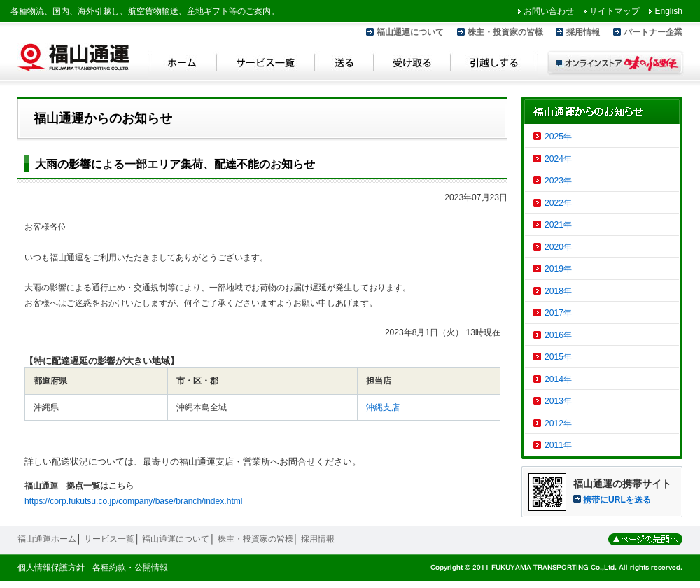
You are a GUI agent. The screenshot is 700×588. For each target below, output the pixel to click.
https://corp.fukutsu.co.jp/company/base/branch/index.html (134, 501)
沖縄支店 (383, 407)
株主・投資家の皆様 (505, 32)
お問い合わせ (549, 11)
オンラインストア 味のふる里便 (615, 63)
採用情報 (583, 32)
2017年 (558, 313)
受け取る (412, 65)
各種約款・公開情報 (130, 568)
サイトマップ (615, 11)
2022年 (558, 203)
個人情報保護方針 (51, 568)
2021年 (558, 225)
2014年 (558, 379)
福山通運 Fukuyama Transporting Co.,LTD (73, 57)
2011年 (558, 445)
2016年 (558, 335)
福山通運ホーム (47, 539)
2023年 (558, 181)
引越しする (495, 65)
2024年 (558, 159)
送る (344, 65)
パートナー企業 (653, 32)
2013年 (558, 401)
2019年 (558, 269)
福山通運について (410, 32)
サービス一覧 (266, 65)
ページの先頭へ (645, 539)
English (668, 11)
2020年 (558, 247)
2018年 (558, 291)
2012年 (558, 423)
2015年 (558, 357)
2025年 (558, 136)
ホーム (182, 65)
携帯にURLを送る (617, 500)
